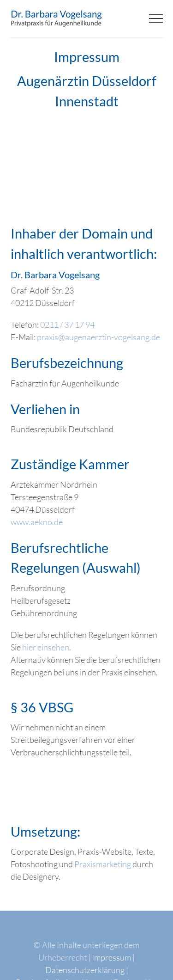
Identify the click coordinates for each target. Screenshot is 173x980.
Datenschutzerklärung (85, 970)
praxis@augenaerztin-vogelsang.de (98, 337)
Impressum (111, 957)
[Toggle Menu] (156, 18)
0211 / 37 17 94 (67, 325)
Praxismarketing (103, 864)
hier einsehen (46, 647)
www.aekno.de (37, 522)
